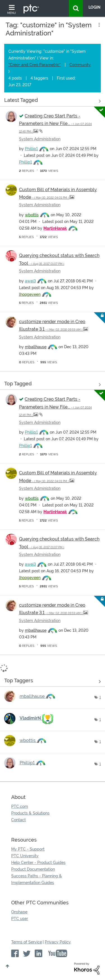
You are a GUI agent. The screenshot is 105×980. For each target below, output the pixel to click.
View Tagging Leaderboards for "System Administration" (53, 681)
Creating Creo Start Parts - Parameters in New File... (55, 123)
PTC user (20, 919)
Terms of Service (27, 942)
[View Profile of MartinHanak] (55, 228)
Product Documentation (33, 869)
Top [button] (7, 966)
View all (53, 101)
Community (80, 65)
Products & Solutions (30, 813)
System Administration (40, 139)
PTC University (25, 856)
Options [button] (99, 25)
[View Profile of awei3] (30, 281)
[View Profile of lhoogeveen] (30, 294)
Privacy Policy (58, 942)
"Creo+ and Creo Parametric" (35, 65)
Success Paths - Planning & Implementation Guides (37, 879)
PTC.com (20, 806)
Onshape (19, 912)
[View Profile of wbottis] (32, 215)
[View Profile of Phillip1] (31, 149)
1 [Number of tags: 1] (100, 697)
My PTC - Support (28, 849)
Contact (18, 820)
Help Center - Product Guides (38, 863)
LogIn (95, 7)
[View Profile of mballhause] (36, 347)
